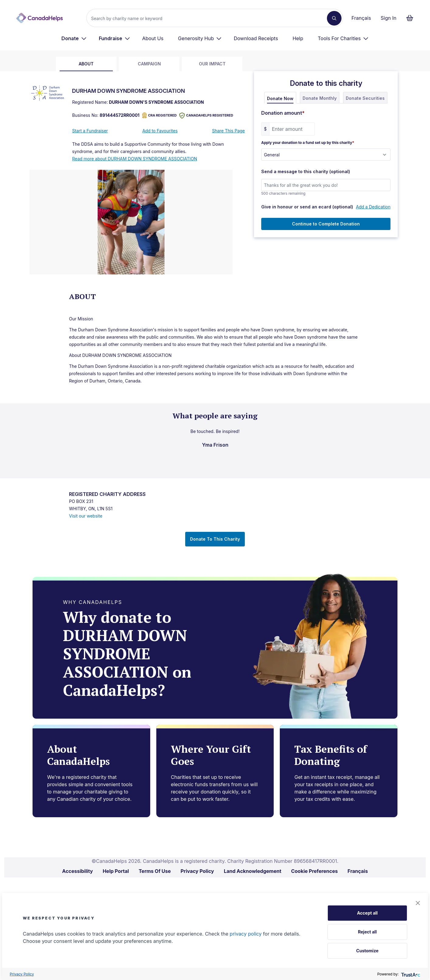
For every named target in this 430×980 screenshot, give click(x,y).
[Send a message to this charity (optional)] (326, 185)
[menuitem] (74, 38)
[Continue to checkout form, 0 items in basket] (412, 18)
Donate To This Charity (215, 539)
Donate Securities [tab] (365, 98)
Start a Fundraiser (90, 131)
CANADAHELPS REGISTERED (206, 115)
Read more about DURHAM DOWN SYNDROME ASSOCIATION (135, 159)
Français (361, 18)
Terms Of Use (155, 871)
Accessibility (77, 871)
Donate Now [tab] (280, 98)
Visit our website (86, 516)
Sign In (389, 18)
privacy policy (246, 934)
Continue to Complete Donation (326, 224)
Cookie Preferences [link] (314, 871)
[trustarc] (410, 974)
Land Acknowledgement (253, 871)
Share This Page (228, 131)
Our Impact (212, 64)
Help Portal (116, 871)
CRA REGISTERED (159, 115)
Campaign (149, 64)
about (86, 64)
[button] (418, 903)
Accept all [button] (367, 913)
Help (298, 38)
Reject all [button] (367, 932)
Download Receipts (256, 38)
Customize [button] (367, 951)
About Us (153, 38)
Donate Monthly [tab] (320, 98)
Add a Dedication (373, 207)
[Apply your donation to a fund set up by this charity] (326, 155)
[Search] (209, 18)
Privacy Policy (22, 974)
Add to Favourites (160, 131)
